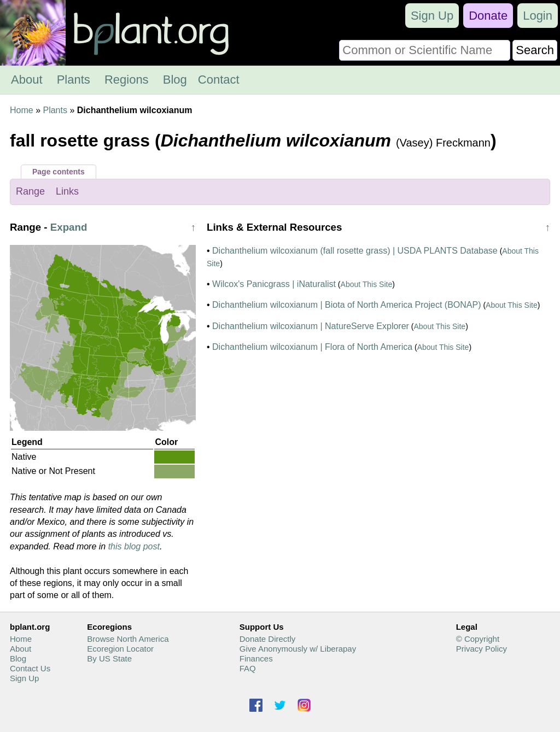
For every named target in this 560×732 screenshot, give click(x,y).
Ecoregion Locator (120, 649)
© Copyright (478, 639)
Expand (69, 227)
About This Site (367, 284)
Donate (488, 16)
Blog (175, 80)
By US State (109, 658)
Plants (74, 80)
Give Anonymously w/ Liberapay (298, 649)
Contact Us (30, 668)
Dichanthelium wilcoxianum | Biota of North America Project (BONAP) (346, 305)
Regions (127, 80)
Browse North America (128, 639)
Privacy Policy (482, 649)
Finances (256, 658)
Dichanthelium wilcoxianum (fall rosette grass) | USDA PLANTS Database (355, 251)
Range (30, 191)
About (27, 80)
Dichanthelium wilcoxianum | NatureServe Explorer (311, 326)
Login (538, 16)
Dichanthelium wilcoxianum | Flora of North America (312, 347)
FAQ (248, 668)
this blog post (134, 546)
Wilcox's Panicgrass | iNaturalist (274, 284)
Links (67, 191)
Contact (219, 80)
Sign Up (432, 16)
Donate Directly (268, 639)
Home (22, 110)
